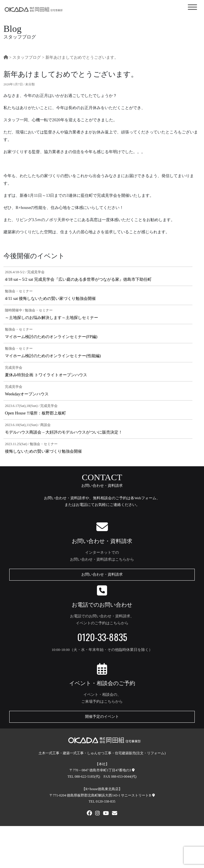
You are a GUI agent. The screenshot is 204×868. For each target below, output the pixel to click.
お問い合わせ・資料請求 (102, 575)
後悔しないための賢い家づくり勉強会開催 (43, 451)
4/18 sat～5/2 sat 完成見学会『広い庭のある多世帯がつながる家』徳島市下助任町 (78, 279)
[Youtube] (106, 814)
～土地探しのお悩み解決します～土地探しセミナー (52, 318)
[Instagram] (98, 814)
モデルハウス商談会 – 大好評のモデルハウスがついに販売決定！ (64, 432)
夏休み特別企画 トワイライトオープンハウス (46, 375)
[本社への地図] (133, 770)
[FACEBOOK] (89, 814)
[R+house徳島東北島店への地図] (154, 795)
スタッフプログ (27, 57)
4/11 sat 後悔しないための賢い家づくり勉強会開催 (50, 298)
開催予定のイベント (102, 717)
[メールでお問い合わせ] (115, 814)
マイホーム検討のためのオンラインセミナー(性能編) (53, 356)
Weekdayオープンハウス (27, 394)
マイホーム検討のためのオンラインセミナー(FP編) (51, 337)
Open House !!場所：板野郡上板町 (35, 413)
